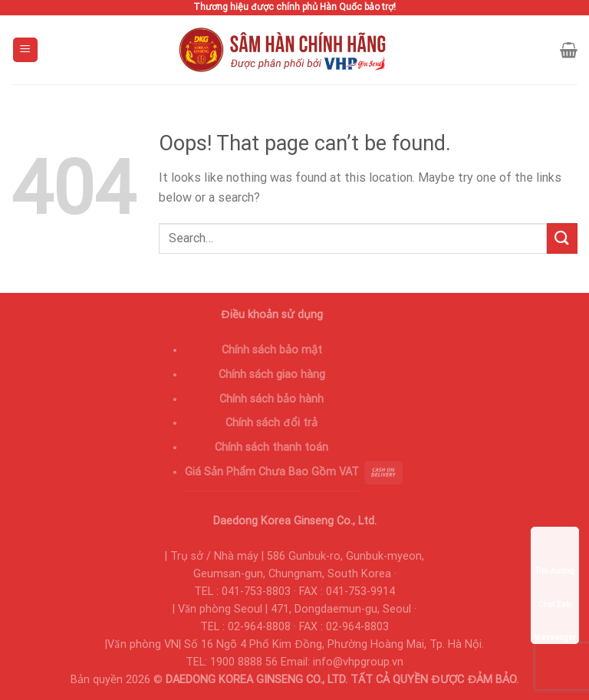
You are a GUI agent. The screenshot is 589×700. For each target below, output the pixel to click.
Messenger (555, 616)
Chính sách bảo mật (272, 350)
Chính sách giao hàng (272, 375)
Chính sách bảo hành (271, 399)
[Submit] (562, 238)
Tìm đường (555, 549)
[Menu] (26, 50)
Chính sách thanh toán (271, 447)
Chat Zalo (555, 583)
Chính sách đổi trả (271, 423)
